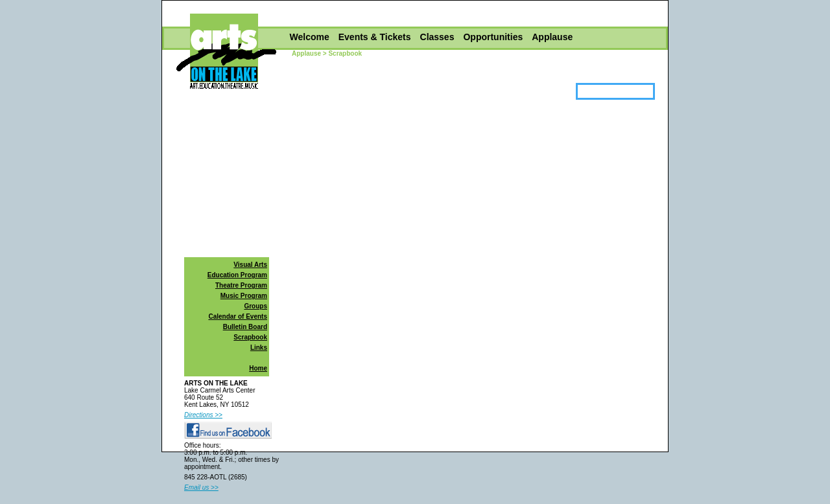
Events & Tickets (375, 37)
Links (259, 348)
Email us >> (201, 487)
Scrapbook (250, 337)
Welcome (310, 37)
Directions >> (203, 415)
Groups (255, 306)
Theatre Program (241, 285)
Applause (552, 37)
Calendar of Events (238, 316)
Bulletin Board (245, 327)
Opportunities (493, 37)
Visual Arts (250, 265)
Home (258, 368)
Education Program (237, 275)
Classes (437, 37)
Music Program (244, 296)
